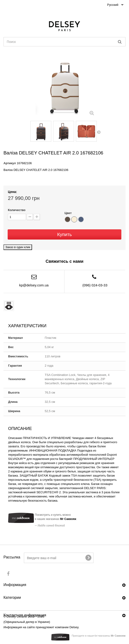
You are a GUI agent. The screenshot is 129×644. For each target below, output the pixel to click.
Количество (17, 210)
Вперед (99, 132)
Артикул (10, 163)
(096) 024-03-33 (95, 285)
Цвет (68, 213)
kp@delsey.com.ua (34, 285)
